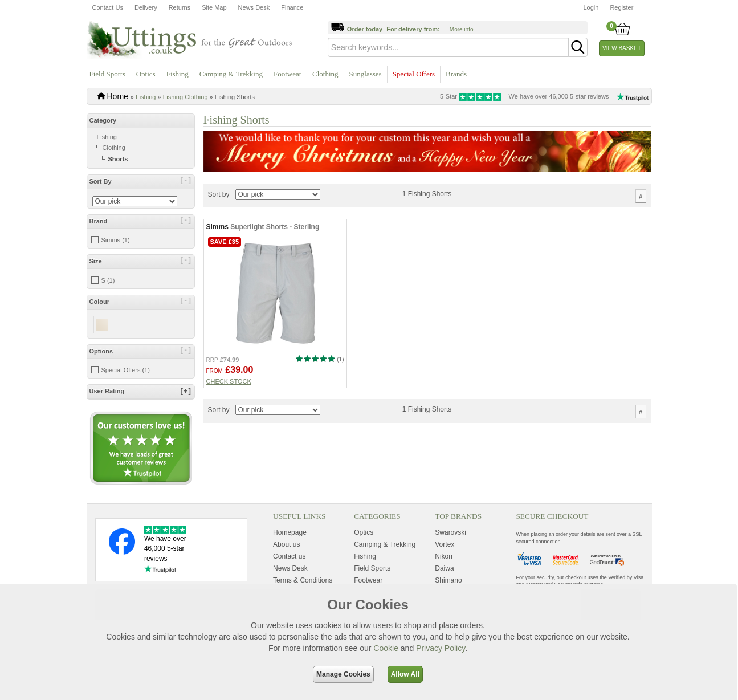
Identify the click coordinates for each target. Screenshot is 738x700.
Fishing (178, 74)
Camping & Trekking (231, 74)
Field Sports (107, 74)
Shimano (448, 580)
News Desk (254, 7)
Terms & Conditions (303, 580)
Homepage (290, 532)
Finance (292, 7)
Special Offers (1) (126, 370)
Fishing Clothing (185, 97)
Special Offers (414, 74)
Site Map (214, 7)
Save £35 (225, 242)
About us (286, 544)
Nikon (444, 556)
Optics (146, 74)
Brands (456, 74)
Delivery (146, 7)
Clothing (325, 74)
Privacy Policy (441, 648)
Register (621, 7)
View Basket (622, 48)
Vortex (445, 544)
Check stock (229, 381)
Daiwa (444, 568)
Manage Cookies (343, 674)
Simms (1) (116, 240)
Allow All (405, 674)
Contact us (289, 556)
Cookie (386, 648)
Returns (180, 7)
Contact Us (108, 7)
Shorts (118, 159)
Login (591, 7)
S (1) (108, 280)
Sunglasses (366, 74)
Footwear (288, 74)
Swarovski (450, 532)
